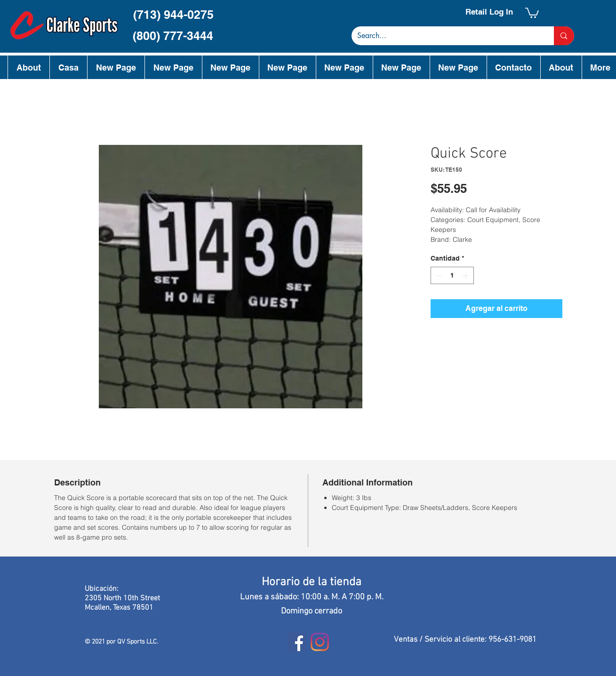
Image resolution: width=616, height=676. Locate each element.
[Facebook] (297, 642)
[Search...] (446, 36)
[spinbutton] (452, 275)
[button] (532, 12)
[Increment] (467, 275)
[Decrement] (438, 275)
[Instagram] (320, 642)
